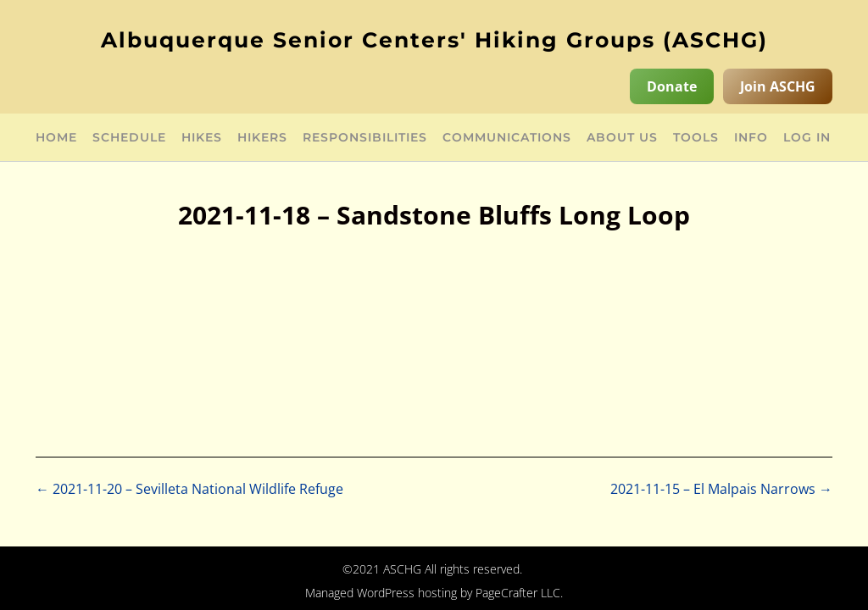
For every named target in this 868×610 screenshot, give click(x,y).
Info (751, 138)
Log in (807, 138)
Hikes (202, 138)
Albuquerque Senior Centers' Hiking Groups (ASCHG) (434, 40)
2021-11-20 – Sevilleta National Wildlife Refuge (189, 489)
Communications (507, 138)
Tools (696, 138)
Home (56, 138)
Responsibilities (365, 138)
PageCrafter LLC (518, 593)
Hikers (262, 138)
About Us (622, 138)
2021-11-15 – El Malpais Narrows (721, 489)
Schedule (129, 138)
